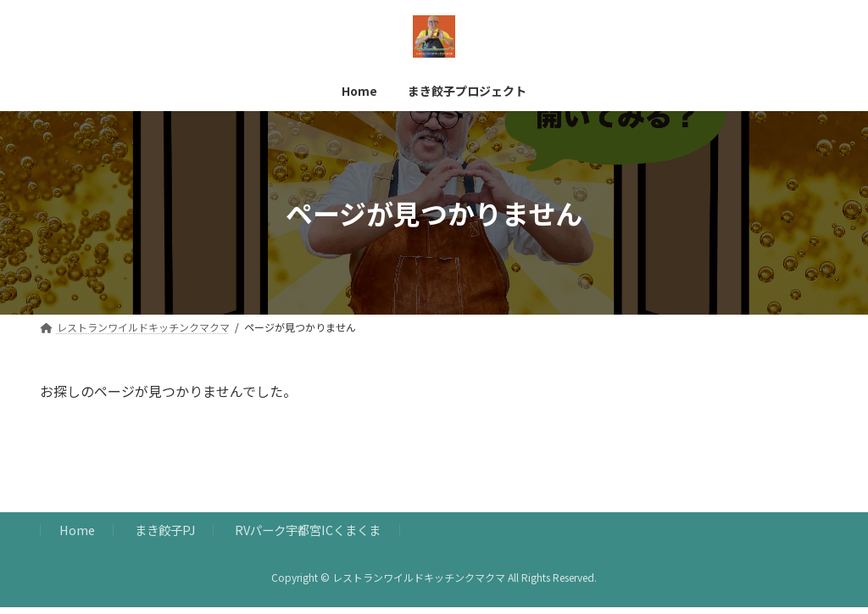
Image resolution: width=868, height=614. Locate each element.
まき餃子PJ (165, 537)
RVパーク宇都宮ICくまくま (308, 537)
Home (77, 537)
